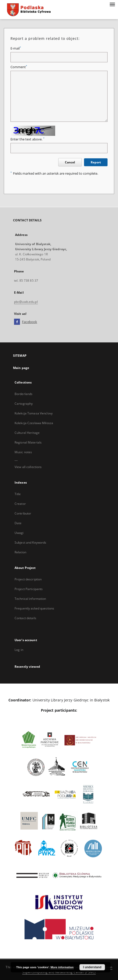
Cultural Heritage (27, 433)
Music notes (23, 452)
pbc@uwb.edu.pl (26, 302)
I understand (92, 967)
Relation (20, 552)
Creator (20, 504)
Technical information (30, 599)
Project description (28, 579)
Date (18, 523)
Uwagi (19, 533)
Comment (19, 67)
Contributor (23, 513)
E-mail (16, 48)
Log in (19, 650)
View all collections (28, 467)
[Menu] (112, 4)
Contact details (25, 618)
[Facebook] (17, 322)
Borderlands (23, 394)
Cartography (24, 404)
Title (18, 494)
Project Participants (29, 589)
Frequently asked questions (34, 608)
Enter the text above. (27, 139)
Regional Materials (28, 442)
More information (62, 967)
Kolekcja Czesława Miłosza (34, 423)
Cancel (70, 162)
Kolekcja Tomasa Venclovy (34, 413)
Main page (21, 368)
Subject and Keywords (30, 542)
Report (96, 162)
